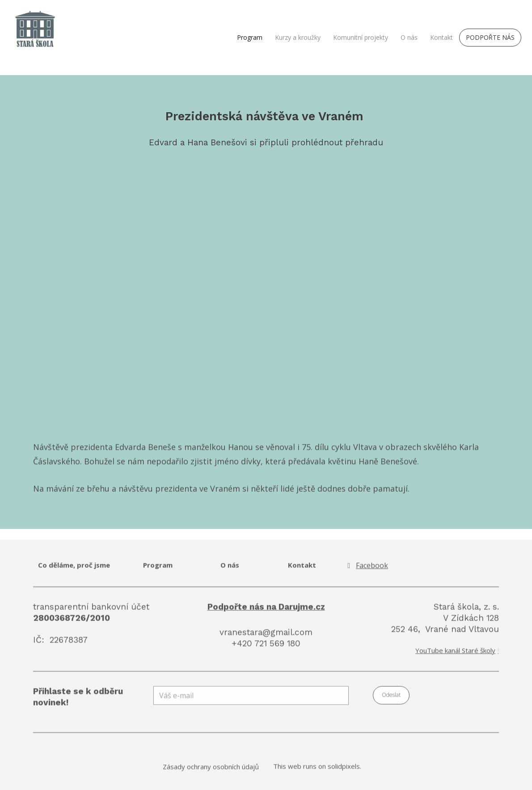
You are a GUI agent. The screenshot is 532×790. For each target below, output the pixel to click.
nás (233, 570)
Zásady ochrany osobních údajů (211, 771)
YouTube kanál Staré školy (455, 655)
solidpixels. (344, 771)
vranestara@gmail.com (266, 637)
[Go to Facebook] (367, 571)
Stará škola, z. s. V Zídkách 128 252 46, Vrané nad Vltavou (445, 623)
